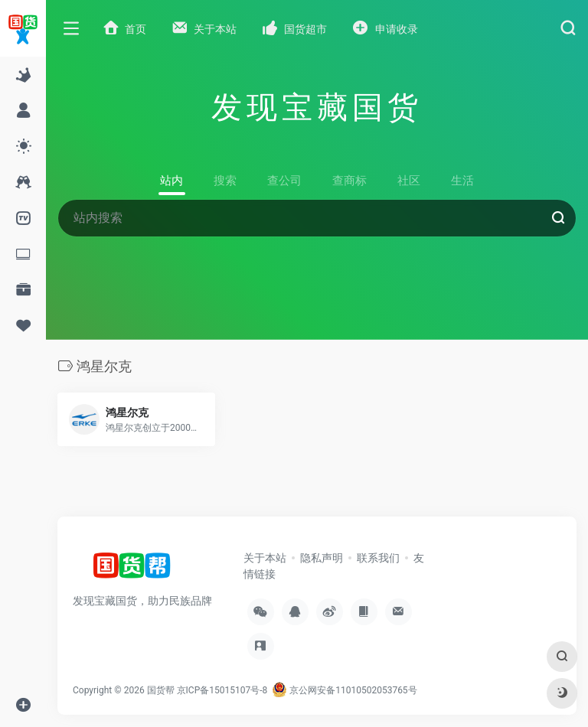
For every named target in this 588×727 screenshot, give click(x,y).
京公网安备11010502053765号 (344, 690)
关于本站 (265, 558)
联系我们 (378, 558)
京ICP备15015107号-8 (222, 690)
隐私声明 (322, 558)
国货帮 (161, 690)
